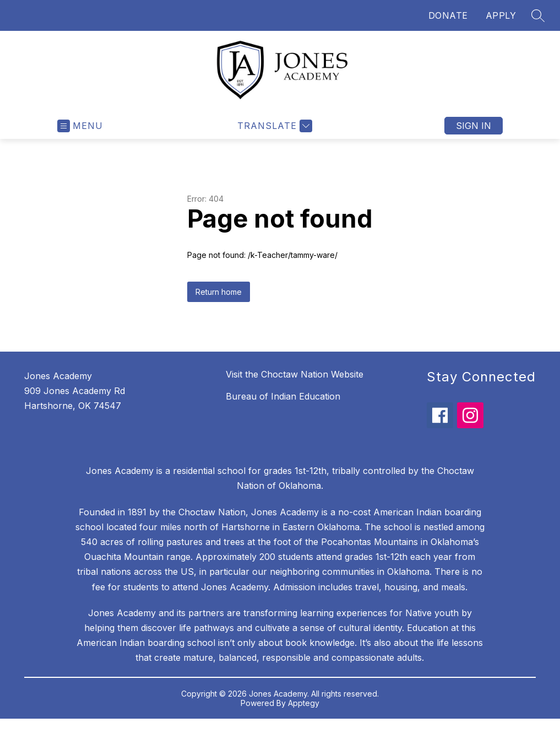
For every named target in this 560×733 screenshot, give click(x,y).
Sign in (474, 126)
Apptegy (304, 703)
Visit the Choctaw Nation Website (295, 374)
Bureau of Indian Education (283, 396)
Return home (219, 292)
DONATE (448, 15)
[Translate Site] (273, 126)
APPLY (501, 15)
